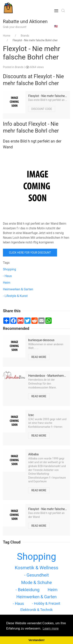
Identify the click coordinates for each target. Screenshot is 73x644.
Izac (31, 415)
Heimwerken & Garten (18, 289)
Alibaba (33, 454)
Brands (20, 67)
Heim (7, 283)
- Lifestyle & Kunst (15, 296)
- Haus (7, 276)
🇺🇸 (56, 26)
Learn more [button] (51, 628)
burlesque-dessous (41, 340)
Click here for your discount (30, 253)
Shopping (9, 269)
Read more (39, 357)
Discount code (42, 109)
